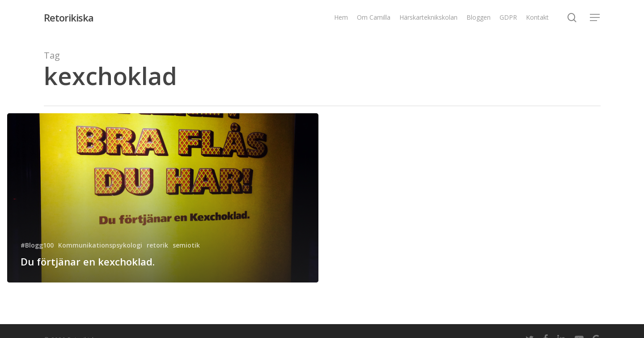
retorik (157, 245)
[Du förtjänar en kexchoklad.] (163, 198)
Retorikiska (69, 17)
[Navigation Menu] (595, 18)
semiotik (186, 245)
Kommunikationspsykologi (100, 245)
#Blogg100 (37, 245)
